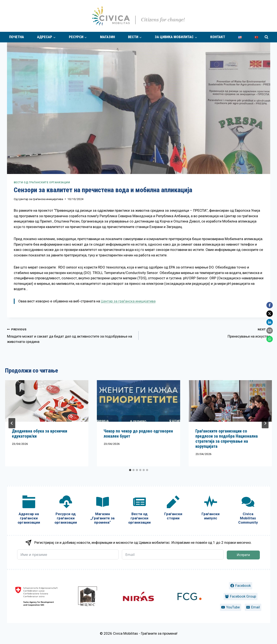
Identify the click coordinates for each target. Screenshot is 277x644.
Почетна (17, 37)
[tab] (130, 470)
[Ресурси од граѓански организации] (66, 511)
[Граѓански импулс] (211, 509)
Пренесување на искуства (206, 332)
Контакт (218, 37)
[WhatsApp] (270, 339)
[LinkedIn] (270, 322)
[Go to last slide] (12, 423)
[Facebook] (270, 305)
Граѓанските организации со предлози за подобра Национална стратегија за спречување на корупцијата (227, 439)
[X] (270, 314)
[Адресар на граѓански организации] (29, 511)
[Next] (265, 423)
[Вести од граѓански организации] (139, 511)
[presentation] (47, 401)
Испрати (243, 555)
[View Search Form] (266, 37)
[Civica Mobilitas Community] (248, 511)
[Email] (270, 331)
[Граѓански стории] (173, 509)
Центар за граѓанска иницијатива (41, 199)
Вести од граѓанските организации (42, 182)
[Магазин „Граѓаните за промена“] (103, 511)
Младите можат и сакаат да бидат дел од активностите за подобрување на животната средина (71, 335)
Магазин (107, 37)
